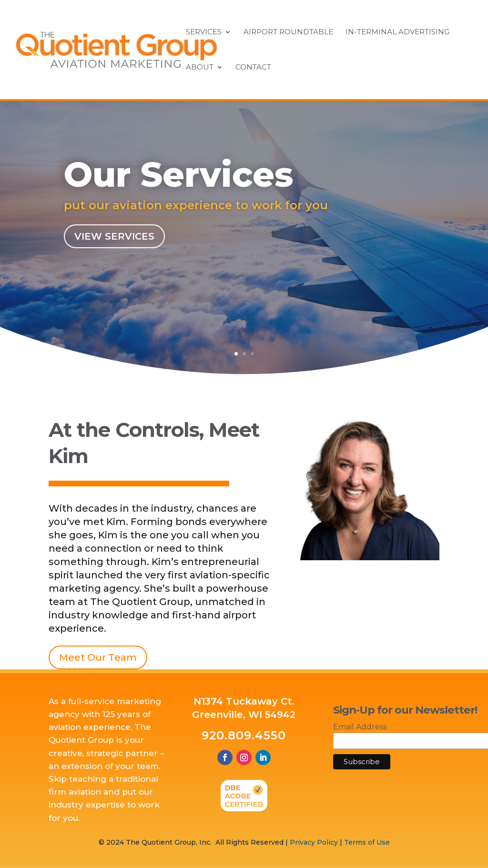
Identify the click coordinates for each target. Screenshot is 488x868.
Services (204, 32)
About (200, 68)
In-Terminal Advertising (397, 32)
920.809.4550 (244, 735)
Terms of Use (367, 842)
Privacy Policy (314, 842)
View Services (114, 240)
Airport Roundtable (288, 32)
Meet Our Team (98, 657)
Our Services (179, 178)
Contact (253, 68)
